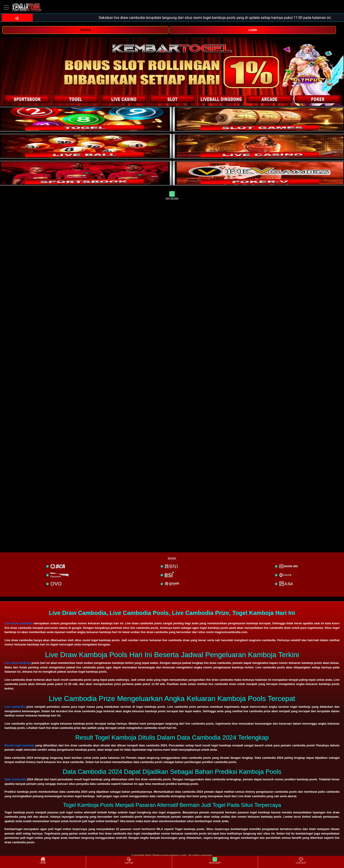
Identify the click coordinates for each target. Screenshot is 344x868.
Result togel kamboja (19, 745)
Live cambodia (15, 707)
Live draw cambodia (19, 623)
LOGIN (253, 30)
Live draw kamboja (18, 663)
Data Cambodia (15, 779)
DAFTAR (85, 30)
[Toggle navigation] (6, 7)
